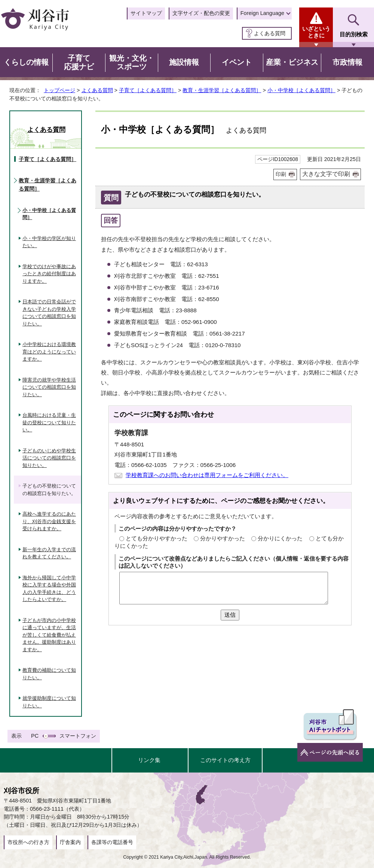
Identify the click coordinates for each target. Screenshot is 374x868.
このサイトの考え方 (225, 760)
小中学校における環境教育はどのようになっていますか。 (49, 352)
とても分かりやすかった (157, 538)
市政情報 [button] (347, 62)
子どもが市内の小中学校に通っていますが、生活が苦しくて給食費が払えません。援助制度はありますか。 (49, 635)
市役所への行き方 (28, 842)
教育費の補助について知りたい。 (49, 674)
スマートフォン (78, 736)
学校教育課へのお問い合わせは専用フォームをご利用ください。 (207, 475)
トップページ (59, 90)
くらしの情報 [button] (26, 62)
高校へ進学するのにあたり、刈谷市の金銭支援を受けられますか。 (49, 521)
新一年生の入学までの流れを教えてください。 (49, 553)
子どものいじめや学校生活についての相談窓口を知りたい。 (49, 458)
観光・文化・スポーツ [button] (132, 63)
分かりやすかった (223, 538)
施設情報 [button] (184, 62)
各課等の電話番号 (112, 842)
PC (35, 736)
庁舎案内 (70, 842)
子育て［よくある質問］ (148, 90)
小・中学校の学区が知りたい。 (49, 242)
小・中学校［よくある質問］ (301, 90)
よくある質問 (270, 33)
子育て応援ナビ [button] (79, 63)
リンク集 (149, 760)
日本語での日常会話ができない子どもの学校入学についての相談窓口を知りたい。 (49, 313)
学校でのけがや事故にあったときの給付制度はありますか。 (49, 274)
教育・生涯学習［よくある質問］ (222, 90)
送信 (230, 615)
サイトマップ (146, 13)
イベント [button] (237, 62)
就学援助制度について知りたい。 (49, 702)
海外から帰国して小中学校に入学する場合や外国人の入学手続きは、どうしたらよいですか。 (49, 589)
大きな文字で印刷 (326, 174)
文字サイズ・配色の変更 (201, 13)
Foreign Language (262, 13)
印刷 (281, 174)
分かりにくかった (280, 538)
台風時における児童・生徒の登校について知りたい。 (49, 422)
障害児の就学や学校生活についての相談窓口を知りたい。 (49, 387)
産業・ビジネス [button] (292, 62)
